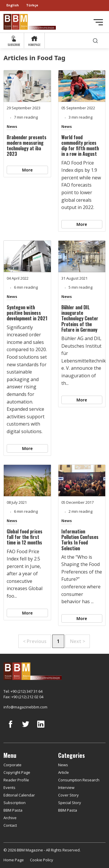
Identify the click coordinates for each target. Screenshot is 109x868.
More (27, 170)
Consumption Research (79, 780)
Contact (10, 825)
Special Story (70, 803)
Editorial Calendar (19, 795)
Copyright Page (17, 772)
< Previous (35, 641)
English (13, 5)
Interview (66, 787)
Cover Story (68, 795)
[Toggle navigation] (98, 22)
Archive (10, 818)
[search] (95, 41)
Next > (78, 641)
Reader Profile (16, 780)
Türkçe (32, 5)
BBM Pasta (13, 810)
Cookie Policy (42, 860)
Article (64, 772)
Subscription (15, 803)
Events (9, 787)
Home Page (14, 860)
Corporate (12, 765)
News (12, 126)
